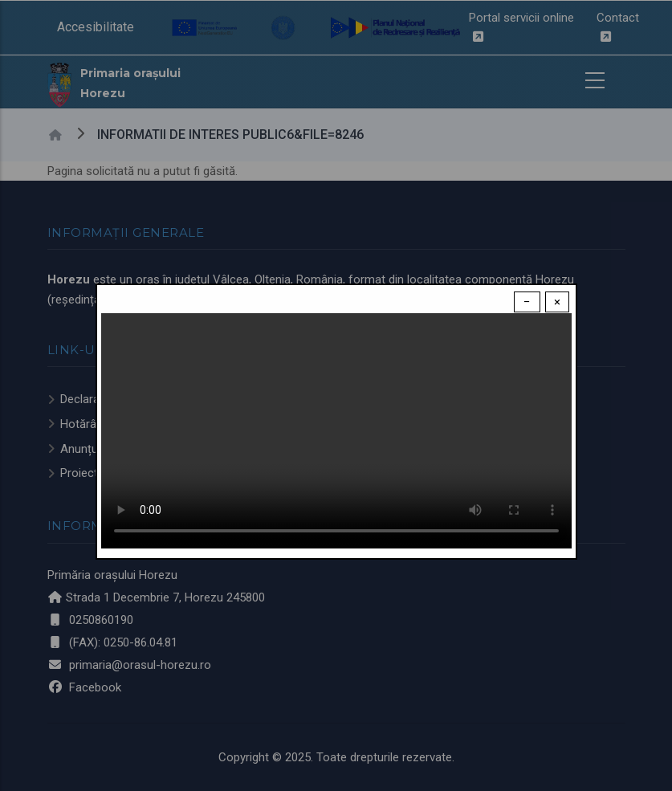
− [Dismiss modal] (527, 302)
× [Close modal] (557, 302)
